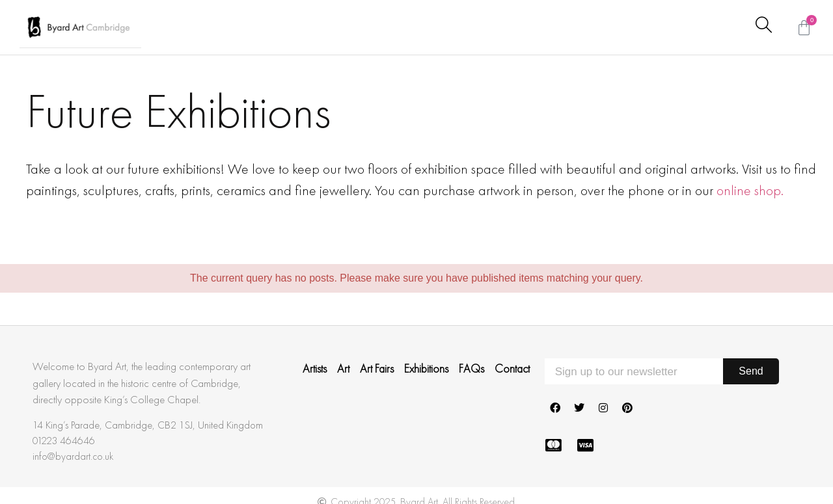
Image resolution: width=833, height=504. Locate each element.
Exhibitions (426, 369)
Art (343, 369)
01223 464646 (64, 441)
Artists (315, 369)
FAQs (471, 369)
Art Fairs (377, 369)
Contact (512, 369)
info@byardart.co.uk (73, 456)
